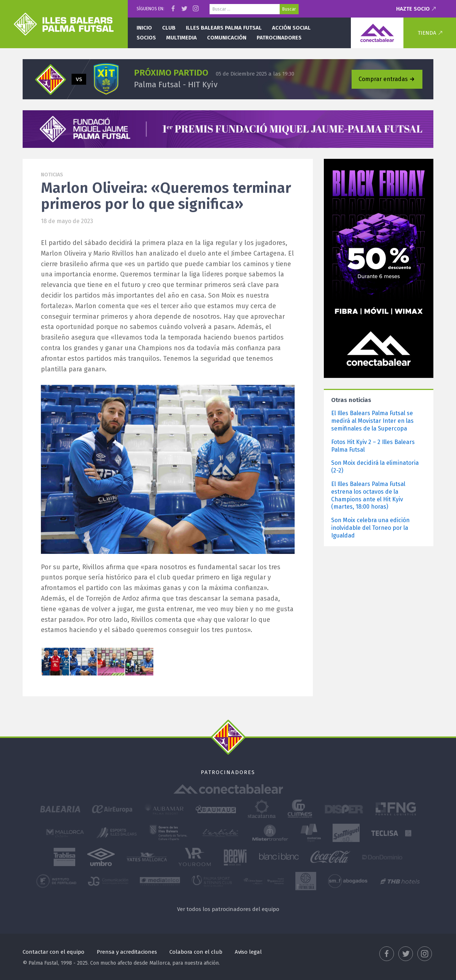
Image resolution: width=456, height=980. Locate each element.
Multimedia (181, 38)
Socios (146, 38)
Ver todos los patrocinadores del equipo (228, 909)
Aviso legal (248, 952)
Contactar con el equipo (53, 952)
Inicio (144, 28)
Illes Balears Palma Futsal (224, 28)
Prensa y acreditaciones (127, 952)
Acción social (291, 28)
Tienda (427, 33)
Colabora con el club (196, 952)
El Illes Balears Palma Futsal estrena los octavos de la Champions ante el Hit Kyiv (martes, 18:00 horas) (368, 495)
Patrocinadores (279, 38)
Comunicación (227, 38)
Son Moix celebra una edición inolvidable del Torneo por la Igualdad (370, 528)
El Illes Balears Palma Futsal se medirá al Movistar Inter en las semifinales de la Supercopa (372, 421)
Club (169, 28)
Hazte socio (413, 9)
